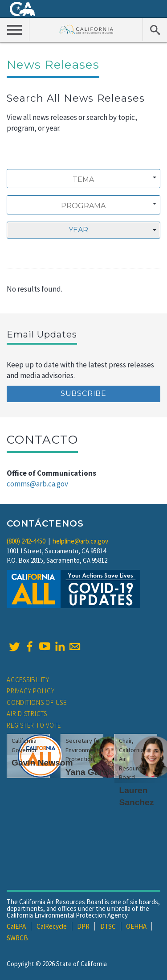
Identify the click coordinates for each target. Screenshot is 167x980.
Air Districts (27, 714)
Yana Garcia (90, 772)
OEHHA (136, 926)
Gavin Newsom (42, 763)
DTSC (108, 926)
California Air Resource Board (86, 29)
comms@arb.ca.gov (37, 484)
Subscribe (83, 393)
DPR (83, 926)
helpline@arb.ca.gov (80, 541)
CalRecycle (52, 926)
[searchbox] (83, 180)
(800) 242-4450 (26, 541)
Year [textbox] (78, 230)
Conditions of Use (37, 702)
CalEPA (16, 926)
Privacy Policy (31, 691)
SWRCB (17, 938)
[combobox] (83, 179)
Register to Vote (34, 725)
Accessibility (28, 680)
